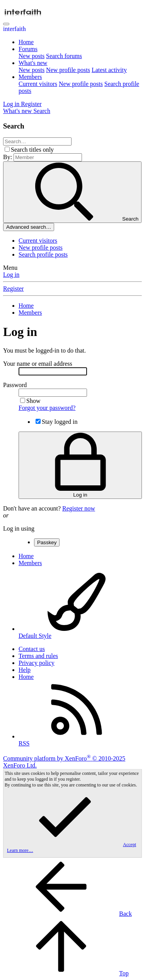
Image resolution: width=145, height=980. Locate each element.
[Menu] (6, 24)
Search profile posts (43, 254)
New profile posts (68, 70)
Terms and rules (38, 656)
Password (15, 385)
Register (13, 289)
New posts (32, 56)
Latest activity (109, 70)
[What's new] (18, 111)
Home (26, 42)
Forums (28, 49)
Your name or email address (38, 364)
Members (30, 77)
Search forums (64, 56)
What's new (33, 63)
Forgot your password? (47, 408)
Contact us (32, 649)
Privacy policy (37, 663)
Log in (11, 275)
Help (25, 670)
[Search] (42, 111)
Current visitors (38, 84)
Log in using (19, 529)
